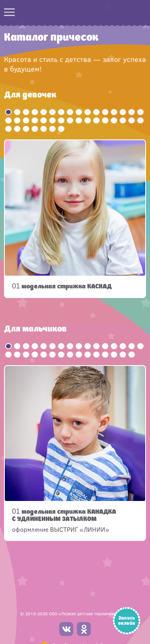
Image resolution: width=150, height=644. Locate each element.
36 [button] (35, 129)
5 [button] (44, 112)
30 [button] (123, 120)
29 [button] (114, 120)
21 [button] (44, 120)
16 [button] (140, 112)
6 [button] (52, 112)
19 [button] (26, 120)
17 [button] (8, 120)
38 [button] (52, 129)
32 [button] (140, 120)
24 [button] (70, 120)
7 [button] (61, 112)
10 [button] (88, 112)
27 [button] (96, 120)
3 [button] (26, 112)
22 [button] (52, 120)
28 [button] (105, 120)
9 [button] (79, 112)
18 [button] (17, 120)
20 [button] (35, 120)
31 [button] (132, 120)
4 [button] (35, 112)
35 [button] (26, 129)
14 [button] (123, 112)
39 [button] (61, 129)
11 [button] (96, 112)
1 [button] (8, 112)
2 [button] (17, 112)
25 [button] (79, 120)
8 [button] (70, 112)
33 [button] (8, 129)
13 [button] (114, 112)
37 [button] (44, 129)
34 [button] (17, 129)
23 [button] (61, 120)
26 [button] (88, 120)
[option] (75, 219)
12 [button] (105, 112)
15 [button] (132, 112)
